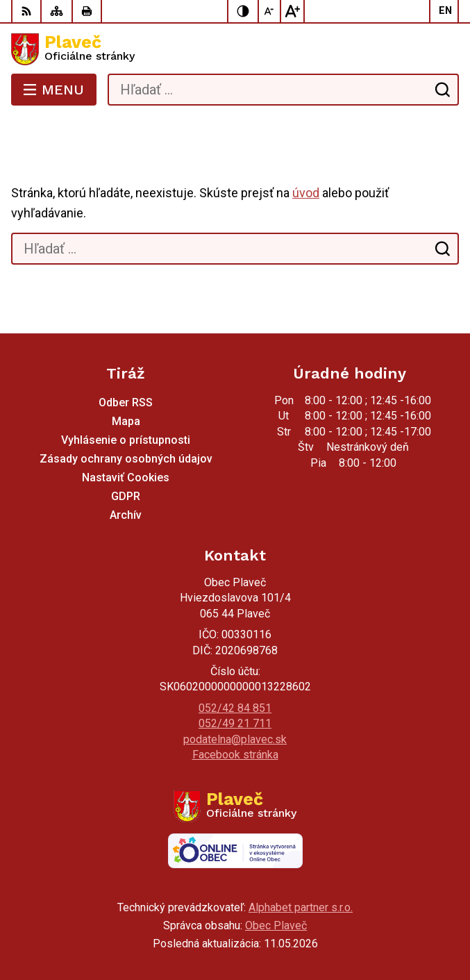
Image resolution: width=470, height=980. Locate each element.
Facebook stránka (235, 755)
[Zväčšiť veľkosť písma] (292, 11)
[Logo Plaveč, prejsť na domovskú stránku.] (235, 49)
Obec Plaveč (276, 925)
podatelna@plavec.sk (235, 739)
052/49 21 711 (235, 723)
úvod (306, 193)
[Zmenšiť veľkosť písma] (270, 11)
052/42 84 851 (235, 708)
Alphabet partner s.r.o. (301, 907)
